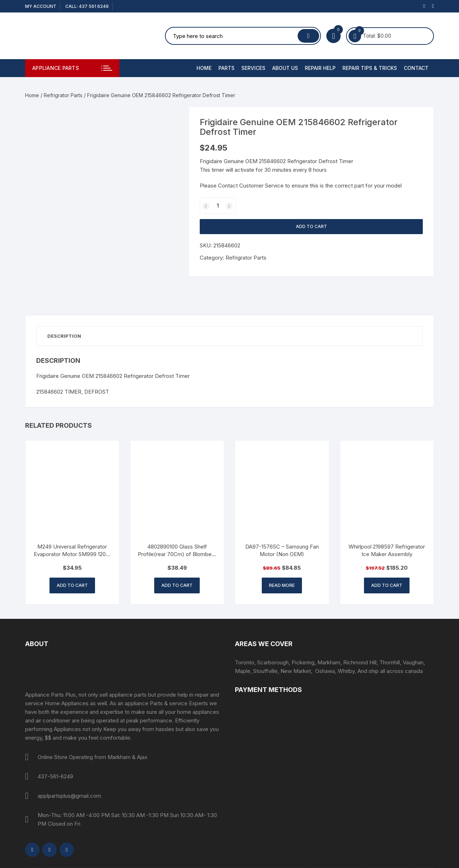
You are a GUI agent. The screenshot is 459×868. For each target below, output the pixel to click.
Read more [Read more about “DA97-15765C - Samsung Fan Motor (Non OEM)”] (282, 585)
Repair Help (320, 68)
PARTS (226, 68)
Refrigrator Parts (63, 95)
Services (253, 68)
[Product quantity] (218, 205)
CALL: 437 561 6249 (87, 6)
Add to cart (311, 226)
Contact (416, 68)
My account (41, 6)
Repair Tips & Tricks (370, 68)
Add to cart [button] (72, 585)
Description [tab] (64, 336)
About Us (285, 68)
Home (204, 68)
